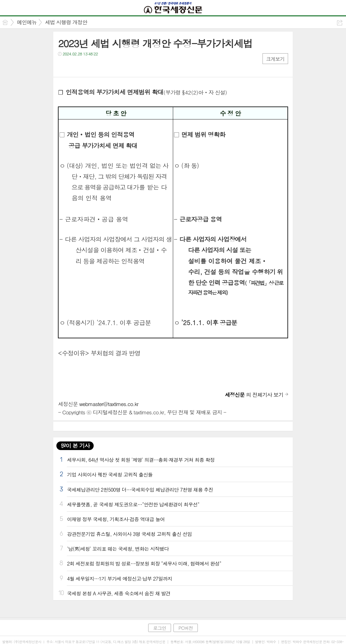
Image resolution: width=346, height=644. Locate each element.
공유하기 (340, 23)
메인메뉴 (27, 22)
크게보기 (275, 59)
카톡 (88, 66)
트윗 (76, 66)
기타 (100, 66)
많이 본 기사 (75, 446)
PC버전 (186, 628)
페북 (63, 66)
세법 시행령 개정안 (66, 22)
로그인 (160, 628)
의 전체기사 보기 (254, 395)
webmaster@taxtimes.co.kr (109, 404)
